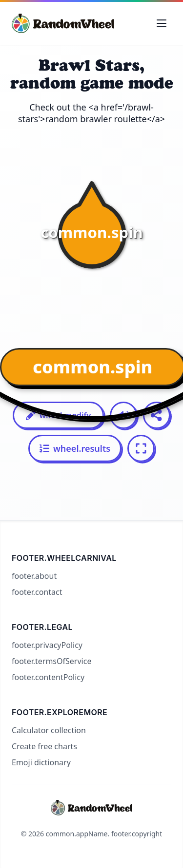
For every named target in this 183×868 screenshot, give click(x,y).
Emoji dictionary (41, 762)
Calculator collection (49, 730)
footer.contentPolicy (48, 677)
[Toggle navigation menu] (162, 23)
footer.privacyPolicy (47, 645)
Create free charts (44, 746)
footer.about (34, 576)
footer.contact (37, 592)
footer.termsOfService (51, 661)
